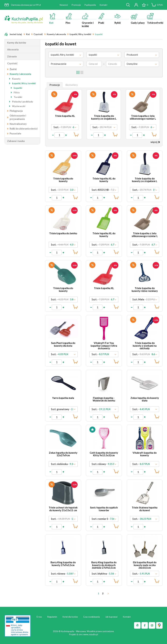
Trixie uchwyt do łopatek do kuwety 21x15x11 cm (63, 509)
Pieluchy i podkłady (23, 102)
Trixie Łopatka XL (65, 116)
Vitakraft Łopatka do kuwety (145, 454)
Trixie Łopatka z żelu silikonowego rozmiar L (143, 117)
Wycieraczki (19, 106)
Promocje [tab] (55, 85)
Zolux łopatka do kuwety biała (145, 399)
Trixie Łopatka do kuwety (63, 180)
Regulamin (52, 617)
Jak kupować (111, 617)
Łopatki (18, 88)
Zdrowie (12, 56)
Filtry (17, 92)
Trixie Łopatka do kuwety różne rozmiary (145, 289)
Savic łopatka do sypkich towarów (104, 509)
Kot (57, 19)
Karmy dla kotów (17, 43)
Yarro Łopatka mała (63, 398)
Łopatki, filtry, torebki (24, 83)
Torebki (18, 97)
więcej (155, 142)
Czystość (12, 63)
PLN (160, 5)
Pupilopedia (90, 5)
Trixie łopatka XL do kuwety (104, 180)
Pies (73, 19)
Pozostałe (15, 133)
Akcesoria (13, 49)
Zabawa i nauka (16, 141)
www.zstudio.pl (91, 634)
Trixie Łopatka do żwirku (63, 233)
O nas (39, 617)
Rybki (122, 19)
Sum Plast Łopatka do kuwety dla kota (63, 344)
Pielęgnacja (16, 111)
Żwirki (13, 69)
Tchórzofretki (155, 19)
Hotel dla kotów (70, 617)
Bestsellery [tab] (72, 85)
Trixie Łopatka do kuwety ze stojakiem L (104, 117)
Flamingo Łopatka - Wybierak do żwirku (104, 399)
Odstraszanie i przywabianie (18, 117)
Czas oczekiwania (91, 617)
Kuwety (16, 79)
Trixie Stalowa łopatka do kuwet (145, 509)
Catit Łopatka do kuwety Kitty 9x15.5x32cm (104, 454)
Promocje (76, 5)
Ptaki (106, 19)
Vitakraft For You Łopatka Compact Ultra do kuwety (104, 346)
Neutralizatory (18, 124)
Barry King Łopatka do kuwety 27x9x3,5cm (63, 564)
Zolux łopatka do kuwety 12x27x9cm (63, 454)
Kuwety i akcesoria (20, 74)
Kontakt (103, 5)
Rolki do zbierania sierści (24, 129)
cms (80, 634)
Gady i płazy (138, 19)
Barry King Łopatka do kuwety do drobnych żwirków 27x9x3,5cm (104, 565)
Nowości (64, 5)
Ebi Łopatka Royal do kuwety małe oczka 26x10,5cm (145, 565)
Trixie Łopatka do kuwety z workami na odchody (145, 346)
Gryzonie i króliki (89, 20)
